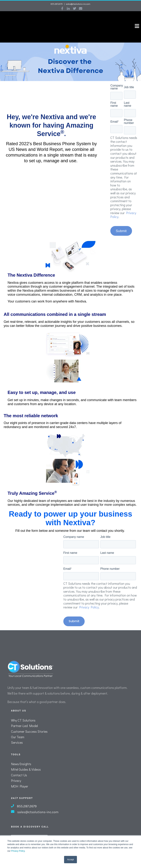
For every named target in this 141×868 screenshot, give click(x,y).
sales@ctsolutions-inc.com (78, 4)
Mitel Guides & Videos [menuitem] (26, 757)
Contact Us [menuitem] (19, 763)
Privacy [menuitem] (16, 768)
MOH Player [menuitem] (20, 774)
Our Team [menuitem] (18, 725)
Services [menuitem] (17, 731)
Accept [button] (71, 860)
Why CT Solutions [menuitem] (23, 708)
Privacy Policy (18, 851)
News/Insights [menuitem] (21, 752)
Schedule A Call (29, 829)
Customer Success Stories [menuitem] (29, 719)
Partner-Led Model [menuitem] (24, 714)
